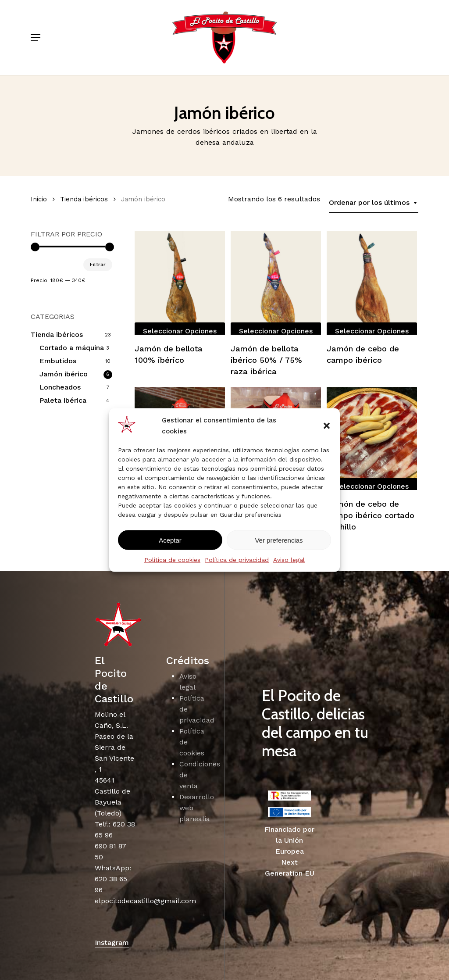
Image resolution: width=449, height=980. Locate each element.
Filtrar (98, 265)
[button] (327, 426)
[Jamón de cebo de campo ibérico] (372, 283)
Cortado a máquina (72, 348)
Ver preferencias (279, 540)
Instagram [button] (112, 942)
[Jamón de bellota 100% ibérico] (180, 283)
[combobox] (374, 203)
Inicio (39, 199)
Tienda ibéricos (84, 199)
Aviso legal (289, 560)
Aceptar (170, 540)
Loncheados (60, 387)
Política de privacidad (237, 560)
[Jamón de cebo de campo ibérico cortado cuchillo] (372, 438)
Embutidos (58, 361)
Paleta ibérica (63, 400)
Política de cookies (172, 560)
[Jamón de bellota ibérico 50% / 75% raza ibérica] (276, 283)
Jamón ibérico (64, 374)
